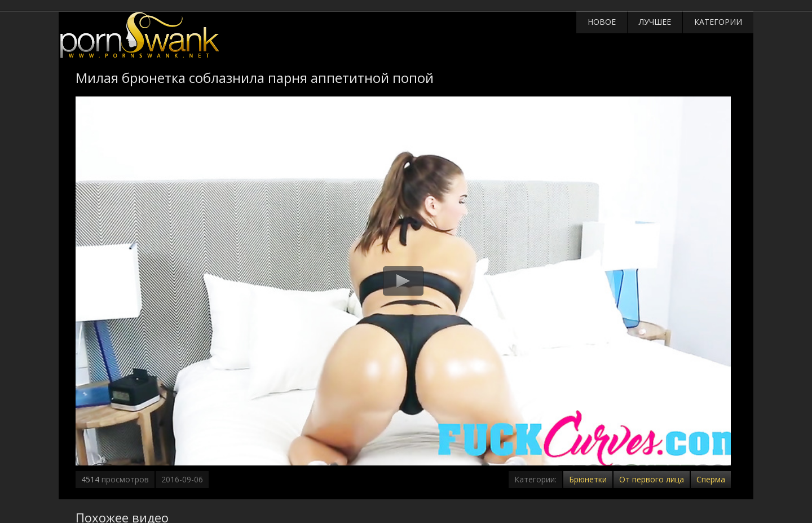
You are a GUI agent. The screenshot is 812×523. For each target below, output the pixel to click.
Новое (602, 22)
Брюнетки (588, 479)
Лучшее (655, 22)
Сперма (711, 479)
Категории (718, 22)
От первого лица (652, 479)
